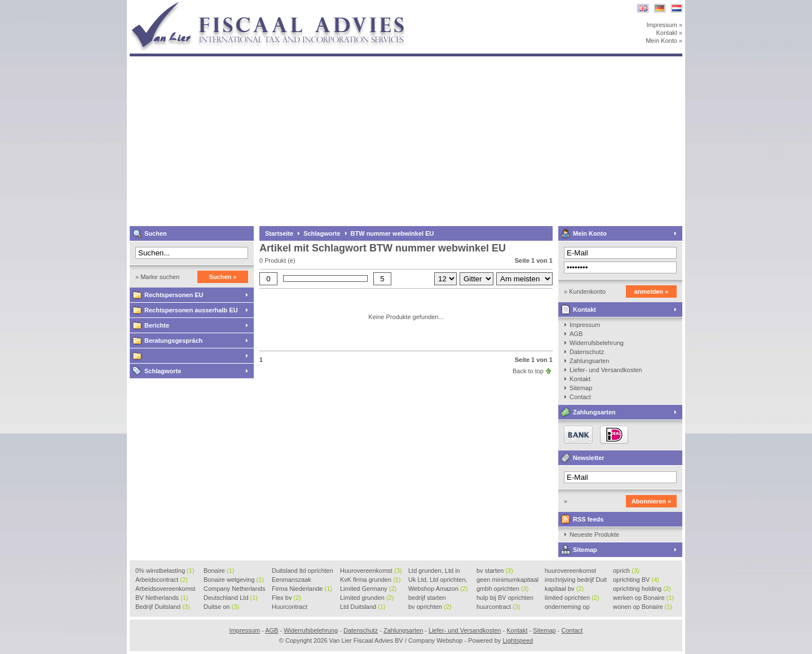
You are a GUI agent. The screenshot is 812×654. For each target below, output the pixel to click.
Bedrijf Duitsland (163, 607)
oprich (626, 571)
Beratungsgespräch (173, 341)
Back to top (528, 371)
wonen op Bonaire (643, 607)
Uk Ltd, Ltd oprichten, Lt (438, 580)
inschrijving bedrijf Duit (576, 580)
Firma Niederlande (302, 589)
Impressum (585, 325)
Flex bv (286, 598)
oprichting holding (642, 589)
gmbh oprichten (502, 589)
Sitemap (581, 388)
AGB (576, 334)
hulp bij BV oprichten (505, 598)
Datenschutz (587, 352)
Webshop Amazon (438, 589)
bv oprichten (430, 607)
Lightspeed (518, 640)
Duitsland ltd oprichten (303, 571)
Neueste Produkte (594, 534)
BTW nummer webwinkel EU (392, 233)
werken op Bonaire (643, 598)
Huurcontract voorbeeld (290, 607)
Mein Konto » (664, 41)
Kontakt (584, 310)
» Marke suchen (157, 277)
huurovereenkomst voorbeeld (570, 571)
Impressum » (664, 25)
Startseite (279, 233)
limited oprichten (572, 598)
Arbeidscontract (162, 580)
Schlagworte (163, 371)
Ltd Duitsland (363, 607)
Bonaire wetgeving (234, 580)
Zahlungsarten (589, 361)
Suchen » (223, 277)
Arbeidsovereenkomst (165, 589)
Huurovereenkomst (371, 571)
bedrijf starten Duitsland (427, 598)
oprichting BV (636, 580)
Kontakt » (669, 33)
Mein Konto (590, 233)
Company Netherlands (234, 589)
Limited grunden (367, 598)
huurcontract (498, 607)
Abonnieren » (651, 501)
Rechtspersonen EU (174, 295)
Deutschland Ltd (231, 598)
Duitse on (221, 607)
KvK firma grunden (370, 580)
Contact (580, 397)
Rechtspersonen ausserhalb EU (191, 310)
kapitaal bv (564, 589)
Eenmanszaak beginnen (292, 580)
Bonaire (219, 571)
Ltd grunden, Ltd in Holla (434, 571)
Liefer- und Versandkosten (606, 370)
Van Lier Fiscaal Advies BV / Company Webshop (279, 5)
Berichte (157, 325)
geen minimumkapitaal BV (507, 580)
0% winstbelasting (165, 571)
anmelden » (652, 291)
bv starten (495, 571)
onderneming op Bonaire (567, 607)
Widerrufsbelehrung (597, 343)
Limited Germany (368, 589)
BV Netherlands (162, 598)
